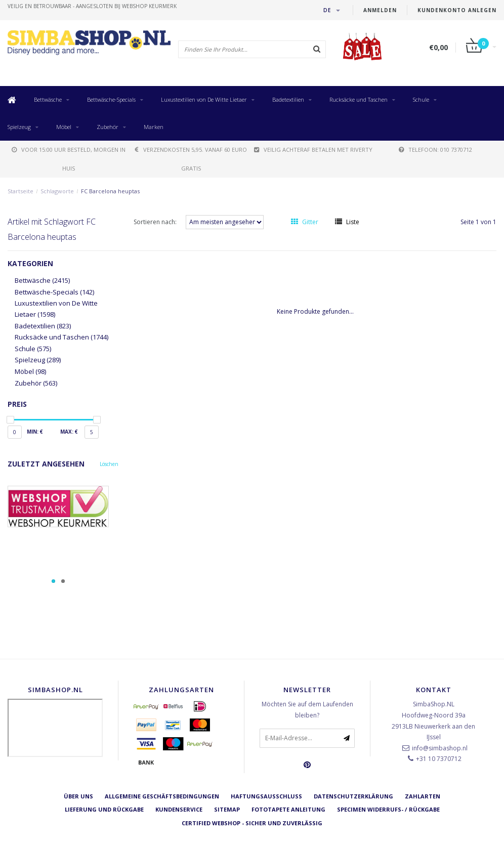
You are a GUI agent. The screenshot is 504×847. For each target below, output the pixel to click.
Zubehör (108, 127)
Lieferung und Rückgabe (104, 809)
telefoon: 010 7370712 (435, 150)
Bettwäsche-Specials (111, 99)
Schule (421, 99)
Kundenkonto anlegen (457, 10)
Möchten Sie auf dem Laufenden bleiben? (307, 710)
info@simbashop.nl (440, 748)
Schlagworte (57, 191)
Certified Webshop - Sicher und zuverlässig (252, 823)
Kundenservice (179, 809)
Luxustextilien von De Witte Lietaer (204, 99)
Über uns (78, 796)
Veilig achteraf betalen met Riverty (313, 150)
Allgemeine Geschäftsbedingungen (162, 796)
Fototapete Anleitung (288, 809)
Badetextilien (288, 99)
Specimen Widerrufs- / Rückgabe (388, 809)
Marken (154, 127)
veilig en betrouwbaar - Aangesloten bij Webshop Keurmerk (92, 6)
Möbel (64, 127)
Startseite (20, 191)
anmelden (380, 10)
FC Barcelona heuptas (110, 191)
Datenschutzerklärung (353, 796)
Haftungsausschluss (266, 796)
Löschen (109, 464)
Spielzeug (19, 127)
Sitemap (227, 809)
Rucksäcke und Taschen (359, 99)
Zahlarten (423, 796)
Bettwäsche (48, 99)
